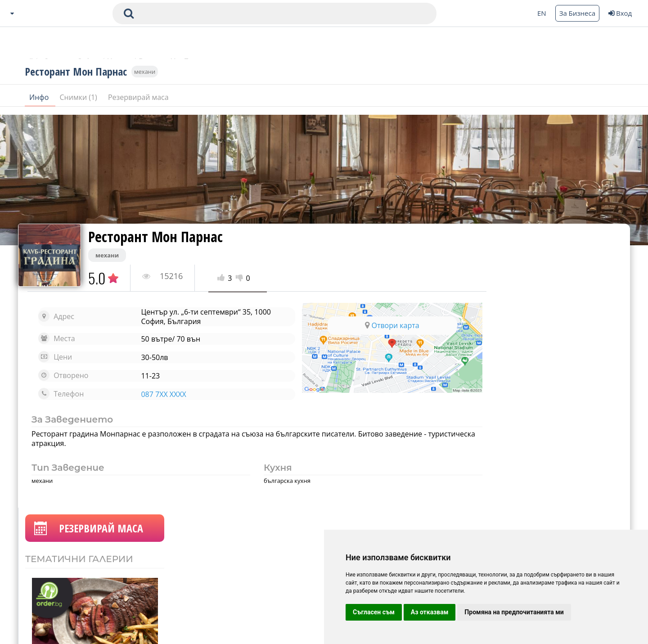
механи (145, 77)
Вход (620, 13)
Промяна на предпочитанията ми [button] (514, 612)
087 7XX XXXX (157, 394)
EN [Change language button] (542, 13)
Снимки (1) (79, 103)
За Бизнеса (577, 13)
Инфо (40, 103)
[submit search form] (129, 14)
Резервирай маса (138, 103)
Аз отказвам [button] (430, 612)
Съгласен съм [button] (374, 612)
